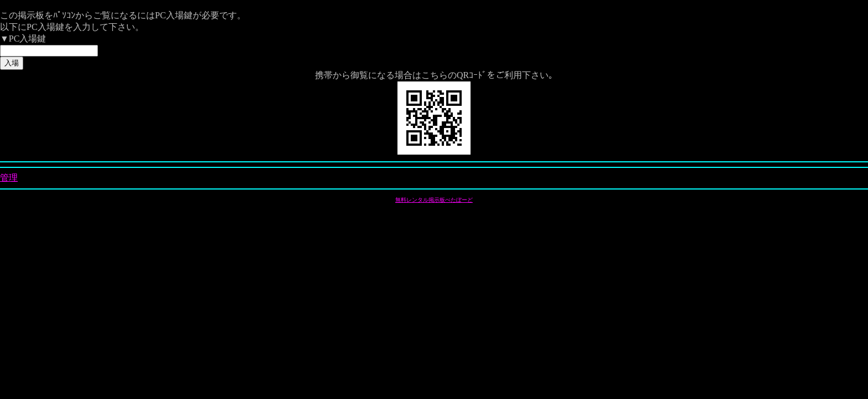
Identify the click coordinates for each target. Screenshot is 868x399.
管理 (9, 178)
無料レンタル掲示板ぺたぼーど (434, 200)
